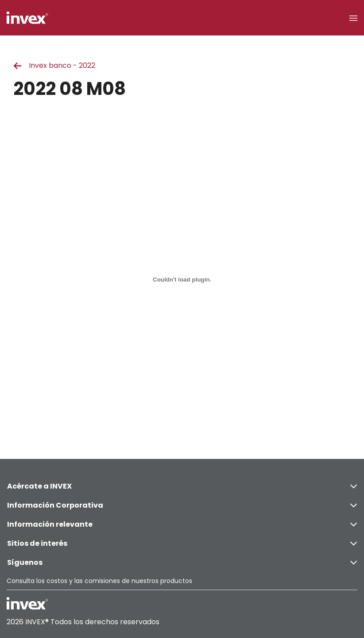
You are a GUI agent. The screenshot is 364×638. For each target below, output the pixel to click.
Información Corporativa (182, 505)
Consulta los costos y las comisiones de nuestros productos (99, 581)
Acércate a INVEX (182, 486)
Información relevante (182, 524)
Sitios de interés (182, 543)
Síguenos (182, 562)
